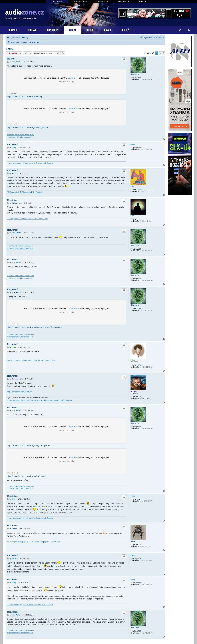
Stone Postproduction (35, 360)
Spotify (47, 542)
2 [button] (160, 53)
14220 (140, 148)
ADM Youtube (37, 192)
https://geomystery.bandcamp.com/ (20, 137)
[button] (164, 53)
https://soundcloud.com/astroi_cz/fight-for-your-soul (30, 445)
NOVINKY (13, 30)
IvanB (133, 541)
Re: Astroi (13, 144)
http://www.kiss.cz (37, 400)
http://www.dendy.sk (15, 163)
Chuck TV (11, 360)
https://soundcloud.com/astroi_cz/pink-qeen (26, 476)
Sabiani (133, 216)
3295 (140, 397)
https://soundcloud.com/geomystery (20, 135)
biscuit (133, 555)
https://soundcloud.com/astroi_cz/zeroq (24, 97)
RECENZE (32, 30)
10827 (140, 559)
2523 (140, 190)
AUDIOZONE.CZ (57, 2)
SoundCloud (55, 542)
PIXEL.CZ (142, 2)
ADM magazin (12, 192)
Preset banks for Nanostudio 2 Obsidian (38, 163)
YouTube (10, 542)
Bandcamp (39, 542)
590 (140, 545)
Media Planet (21, 360)
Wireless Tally (50, 360)
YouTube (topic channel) (24, 542)
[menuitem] (25, 38)
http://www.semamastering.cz (18, 400)
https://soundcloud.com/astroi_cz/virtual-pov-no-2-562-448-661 (35, 327)
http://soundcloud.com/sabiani (36, 219)
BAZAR (108, 30)
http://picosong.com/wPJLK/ (19, 392)
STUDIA (90, 30)
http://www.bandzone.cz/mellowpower (59, 400)
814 (140, 78)
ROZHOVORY (53, 30)
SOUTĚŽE (126, 30)
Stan (132, 186)
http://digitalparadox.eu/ (16, 219)
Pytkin (133, 360)
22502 (140, 365)
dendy (133, 144)
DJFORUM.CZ (102, 2)
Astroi (9, 49)
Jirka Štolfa (135, 74)
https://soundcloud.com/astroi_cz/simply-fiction (28, 127)
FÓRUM (72, 30)
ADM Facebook (25, 192)
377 (140, 219)
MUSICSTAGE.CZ (80, 2)
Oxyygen (134, 392)
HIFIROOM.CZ (123, 2)
